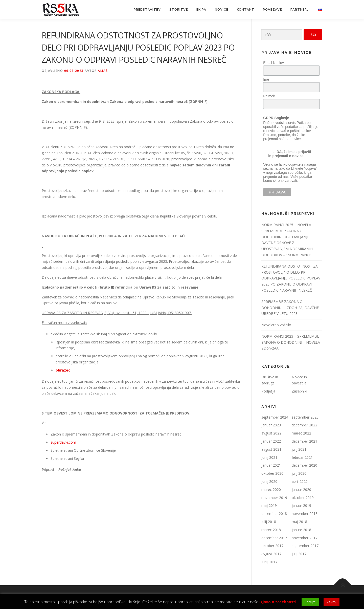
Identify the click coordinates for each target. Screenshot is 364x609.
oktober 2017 (272, 546)
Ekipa (201, 9)
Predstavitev (147, 9)
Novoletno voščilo (276, 325)
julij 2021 (299, 449)
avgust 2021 (271, 449)
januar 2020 (301, 490)
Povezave (272, 9)
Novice (222, 9)
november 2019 (274, 498)
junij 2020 (269, 481)
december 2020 (304, 465)
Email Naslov (274, 63)
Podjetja (268, 391)
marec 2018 (271, 530)
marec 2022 (301, 433)
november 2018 (305, 514)
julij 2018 (269, 522)
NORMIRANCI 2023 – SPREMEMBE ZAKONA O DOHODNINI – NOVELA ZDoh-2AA (291, 342)
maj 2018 (299, 522)
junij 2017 (269, 562)
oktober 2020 (272, 473)
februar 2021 (302, 457)
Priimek (269, 96)
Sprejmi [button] (310, 602)
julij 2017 (299, 554)
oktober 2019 (303, 498)
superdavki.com (63, 442)
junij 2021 (269, 457)
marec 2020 (271, 490)
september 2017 (305, 546)
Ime (266, 79)
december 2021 (304, 441)
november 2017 (305, 538)
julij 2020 (299, 473)
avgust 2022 (271, 433)
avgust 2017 (271, 554)
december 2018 (274, 514)
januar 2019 (301, 505)
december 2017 (274, 538)
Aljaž (103, 71)
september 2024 (275, 417)
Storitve (179, 9)
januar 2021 (271, 465)
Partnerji (300, 9)
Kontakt (246, 9)
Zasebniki (299, 391)
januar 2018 (301, 530)
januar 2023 (271, 425)
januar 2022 (271, 441)
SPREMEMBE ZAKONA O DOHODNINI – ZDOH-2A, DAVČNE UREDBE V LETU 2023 (290, 308)
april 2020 (300, 481)
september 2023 (305, 417)
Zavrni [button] (332, 602)
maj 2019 (269, 505)
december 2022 (304, 425)
